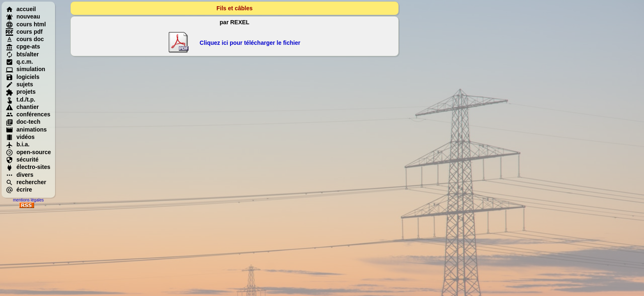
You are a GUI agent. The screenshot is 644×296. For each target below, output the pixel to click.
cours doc (25, 39)
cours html (26, 24)
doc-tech (23, 122)
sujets (19, 84)
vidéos (20, 137)
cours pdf (24, 32)
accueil (21, 9)
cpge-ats (23, 46)
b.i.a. (18, 144)
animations (26, 129)
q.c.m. (19, 62)
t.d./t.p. (21, 99)
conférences (28, 114)
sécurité (22, 160)
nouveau (23, 16)
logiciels (23, 77)
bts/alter (22, 54)
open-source (28, 152)
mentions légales (28, 200)
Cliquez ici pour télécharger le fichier (250, 43)
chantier (22, 107)
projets (21, 92)
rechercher (26, 182)
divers (20, 175)
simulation (25, 69)
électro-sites (28, 167)
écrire (19, 190)
